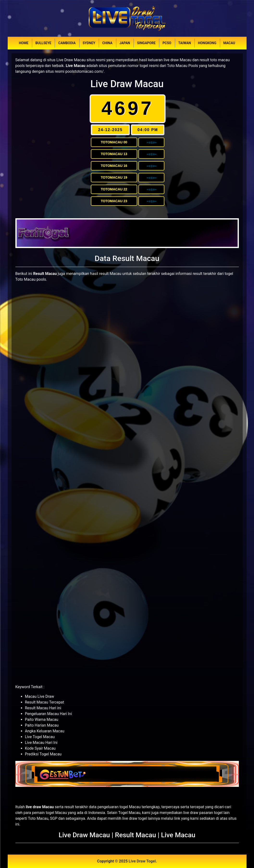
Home (24, 43)
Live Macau (178, 835)
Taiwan (185, 43)
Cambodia (67, 43)
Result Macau (135, 835)
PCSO (167, 43)
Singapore (146, 43)
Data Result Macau (127, 258)
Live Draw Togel (142, 861)
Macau (229, 43)
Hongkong (207, 43)
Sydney (89, 43)
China (107, 43)
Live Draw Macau (127, 84)
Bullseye (43, 43)
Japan (125, 43)
